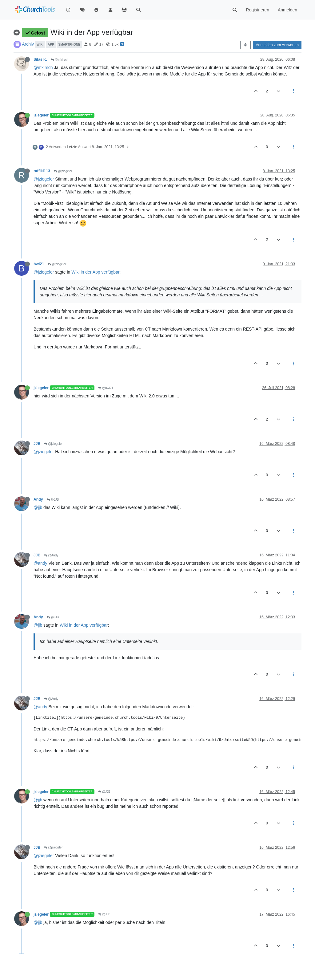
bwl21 (39, 264)
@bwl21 (106, 388)
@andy (40, 563)
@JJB (53, 500)
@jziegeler (63, 171)
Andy (38, 499)
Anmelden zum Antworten (277, 45)
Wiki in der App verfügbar (95, 272)
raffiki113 (42, 171)
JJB (37, 444)
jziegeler (41, 115)
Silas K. (40, 59)
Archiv (28, 44)
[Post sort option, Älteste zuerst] (245, 45)
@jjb (38, 507)
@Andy (51, 555)
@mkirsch (60, 60)
